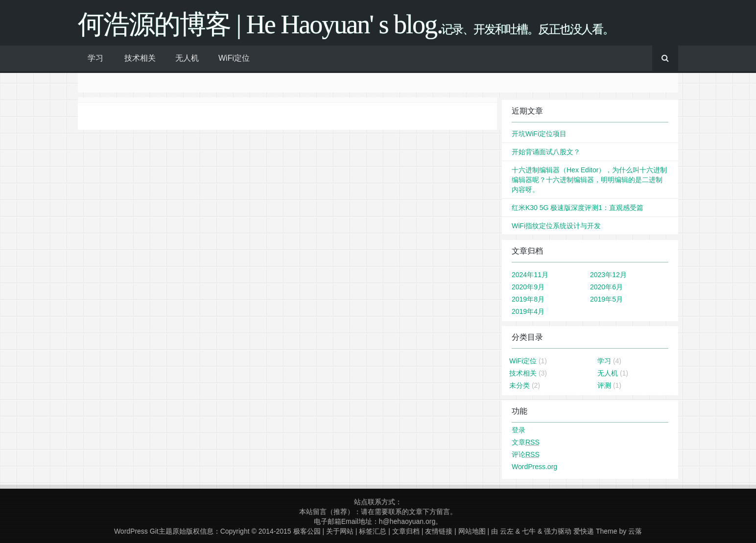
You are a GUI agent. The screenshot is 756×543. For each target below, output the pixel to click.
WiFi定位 (234, 58)
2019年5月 (606, 299)
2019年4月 (528, 311)
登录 (519, 430)
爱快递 (584, 531)
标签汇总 (373, 531)
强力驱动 (558, 531)
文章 (526, 442)
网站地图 (472, 531)
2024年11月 (530, 275)
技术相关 (140, 58)
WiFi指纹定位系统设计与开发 (556, 226)
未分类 (520, 385)
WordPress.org (534, 467)
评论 (526, 454)
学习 (95, 58)
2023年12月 (608, 275)
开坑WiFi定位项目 (539, 134)
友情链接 (439, 531)
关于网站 (340, 531)
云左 (507, 531)
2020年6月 (606, 287)
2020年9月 (528, 287)
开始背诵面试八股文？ (546, 152)
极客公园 (307, 531)
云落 (635, 531)
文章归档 (406, 531)
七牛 (529, 531)
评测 (604, 385)
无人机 (187, 58)
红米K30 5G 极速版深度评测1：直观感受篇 (578, 208)
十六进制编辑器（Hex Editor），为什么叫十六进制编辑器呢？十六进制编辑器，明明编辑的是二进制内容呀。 (589, 180)
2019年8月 (528, 299)
